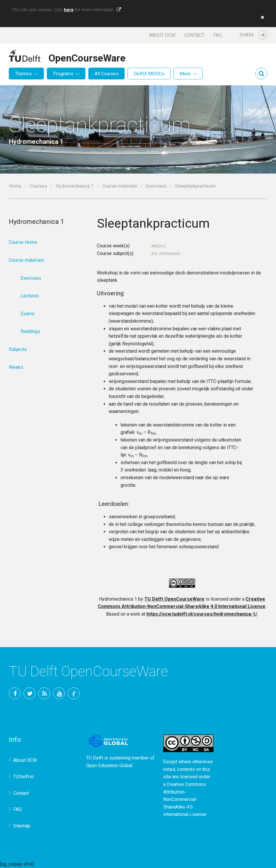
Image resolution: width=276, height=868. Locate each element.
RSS (44, 693)
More (185, 74)
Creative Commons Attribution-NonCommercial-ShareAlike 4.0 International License (185, 799)
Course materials (120, 186)
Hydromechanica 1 (75, 186)
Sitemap (22, 826)
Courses (38, 186)
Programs (63, 74)
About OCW (162, 35)
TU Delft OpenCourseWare (174, 599)
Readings (30, 331)
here (69, 10)
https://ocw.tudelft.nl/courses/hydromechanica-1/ (202, 614)
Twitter (29, 693)
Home (15, 186)
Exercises (156, 186)
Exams (28, 314)
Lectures (30, 296)
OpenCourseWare (87, 57)
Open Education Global (109, 765)
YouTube (59, 693)
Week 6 (159, 246)
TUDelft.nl (23, 777)
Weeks (16, 367)
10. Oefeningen (167, 254)
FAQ (218, 35)
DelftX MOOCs (149, 74)
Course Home (23, 242)
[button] (261, 17)
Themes (23, 74)
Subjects (18, 349)
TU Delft (74, 693)
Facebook (15, 693)
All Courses (106, 74)
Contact (194, 35)
